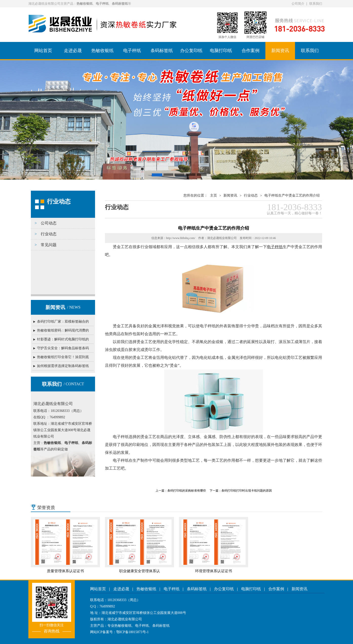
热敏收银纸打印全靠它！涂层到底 (63, 357)
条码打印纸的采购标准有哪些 (187, 491)
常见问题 (49, 245)
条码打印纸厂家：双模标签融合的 (63, 322)
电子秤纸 (132, 51)
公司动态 (49, 223)
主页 (214, 195)
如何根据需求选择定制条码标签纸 (63, 366)
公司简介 (298, 4)
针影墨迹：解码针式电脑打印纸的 (63, 339)
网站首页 (43, 51)
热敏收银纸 (102, 51)
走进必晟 (73, 51)
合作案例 (251, 51)
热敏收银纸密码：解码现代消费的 (63, 330)
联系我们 (316, 4)
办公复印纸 (191, 51)
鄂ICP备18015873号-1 (132, 632)
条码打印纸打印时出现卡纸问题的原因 (247, 491)
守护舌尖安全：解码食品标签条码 (63, 348)
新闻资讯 (280, 51)
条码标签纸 (162, 51)
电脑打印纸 (221, 51)
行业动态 (49, 234)
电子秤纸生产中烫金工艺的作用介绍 (292, 195)
